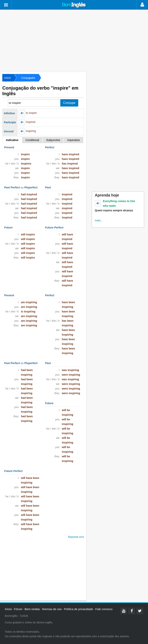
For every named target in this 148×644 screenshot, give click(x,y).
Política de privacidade (79, 609)
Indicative (12, 140)
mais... (99, 220)
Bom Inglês (74, 5)
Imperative (74, 140)
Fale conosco (104, 609)
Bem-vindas (32, 609)
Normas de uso (52, 609)
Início (7, 78)
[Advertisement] (74, 40)
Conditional (32, 140)
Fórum (18, 609)
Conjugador (28, 78)
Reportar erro (76, 537)
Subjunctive (53, 140)
